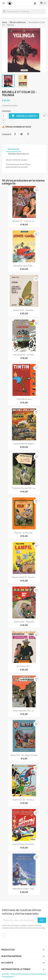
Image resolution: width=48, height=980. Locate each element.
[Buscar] (24, 11)
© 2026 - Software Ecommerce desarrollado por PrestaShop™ (24, 975)
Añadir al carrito (24, 116)
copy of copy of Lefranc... (24, 844)
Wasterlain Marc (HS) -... (24, 266)
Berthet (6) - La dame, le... (24, 221)
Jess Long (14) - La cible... (24, 355)
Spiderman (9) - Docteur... (24, 800)
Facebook (4, 935)
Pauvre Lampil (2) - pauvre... (24, 577)
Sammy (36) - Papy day (24, 622)
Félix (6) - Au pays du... (24, 533)
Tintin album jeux (24, 399)
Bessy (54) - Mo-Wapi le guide (24, 755)
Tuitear (22, 134)
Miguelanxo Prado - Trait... (24, 889)
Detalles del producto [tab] (18, 154)
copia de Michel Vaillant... (24, 444)
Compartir (15, 134)
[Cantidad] (5, 116)
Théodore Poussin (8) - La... (24, 488)
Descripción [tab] (14, 149)
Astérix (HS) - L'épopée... (24, 310)
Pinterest (28, 134)
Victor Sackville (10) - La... (24, 711)
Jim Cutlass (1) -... (24, 666)
